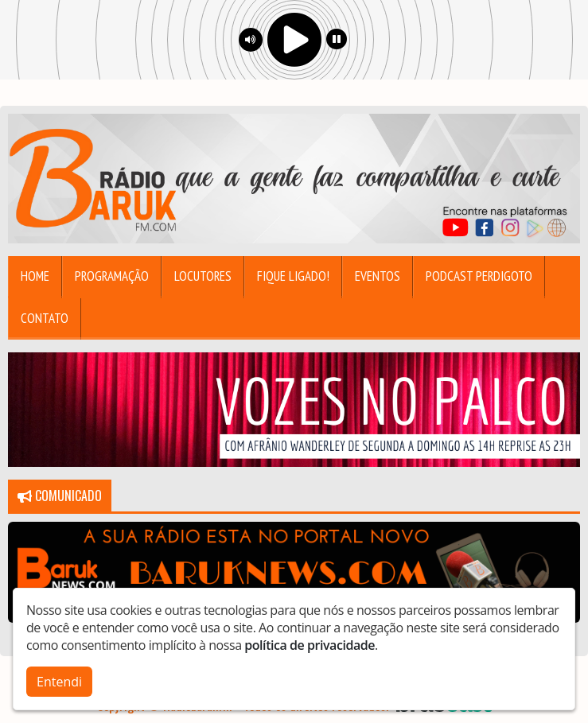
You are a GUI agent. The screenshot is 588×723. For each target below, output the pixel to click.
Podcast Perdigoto (479, 276)
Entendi (59, 682)
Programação (112, 276)
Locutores (203, 276)
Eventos (378, 276)
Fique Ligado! (293, 276)
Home (35, 276)
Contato (45, 318)
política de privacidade (310, 645)
